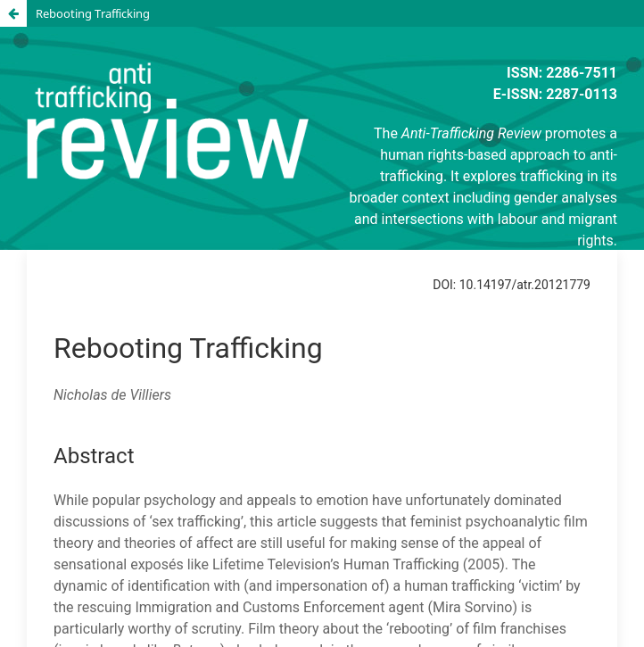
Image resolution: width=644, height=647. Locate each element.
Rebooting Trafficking (93, 13)
